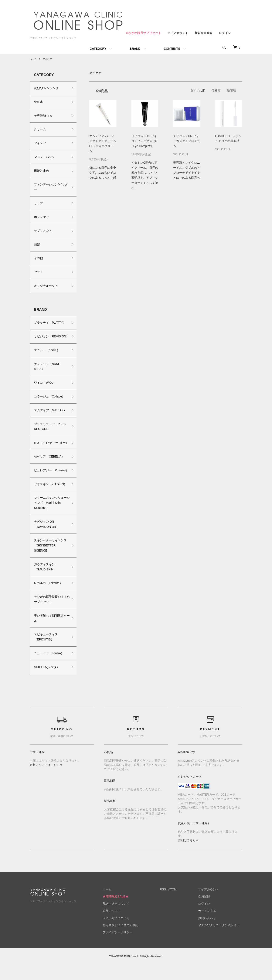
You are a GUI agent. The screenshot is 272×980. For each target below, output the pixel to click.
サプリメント (43, 231)
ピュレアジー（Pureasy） (43, 483)
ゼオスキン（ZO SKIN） (50, 499)
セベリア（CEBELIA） (49, 467)
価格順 (216, 90)
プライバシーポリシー (125, 948)
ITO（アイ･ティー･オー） (48, 450)
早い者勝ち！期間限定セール (50, 633)
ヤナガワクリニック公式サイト (221, 940)
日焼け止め (41, 171)
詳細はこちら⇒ (188, 855)
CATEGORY (98, 49)
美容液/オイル (43, 116)
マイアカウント (178, 33)
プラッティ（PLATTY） (50, 323)
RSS (168, 904)
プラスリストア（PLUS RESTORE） (50, 431)
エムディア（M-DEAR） (50, 415)
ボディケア (41, 217)
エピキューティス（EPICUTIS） (46, 652)
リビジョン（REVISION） (44, 339)
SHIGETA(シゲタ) (46, 682)
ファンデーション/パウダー (51, 187)
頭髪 (37, 244)
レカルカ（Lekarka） (48, 598)
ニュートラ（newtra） (49, 668)
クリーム (40, 129)
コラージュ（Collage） (49, 402)
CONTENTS (172, 49)
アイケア (48, 59)
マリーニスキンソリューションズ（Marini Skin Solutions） (50, 518)
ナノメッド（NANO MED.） (47, 371)
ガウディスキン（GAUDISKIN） (45, 582)
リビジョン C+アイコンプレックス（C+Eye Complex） (144, 141)
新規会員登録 (204, 33)
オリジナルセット (46, 286)
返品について (119, 926)
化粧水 (38, 102)
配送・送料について (123, 919)
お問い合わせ (210, 933)
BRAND (135, 49)
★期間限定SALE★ (123, 912)
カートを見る (210, 926)
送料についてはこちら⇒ (46, 780)
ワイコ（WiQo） (45, 388)
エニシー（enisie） (47, 355)
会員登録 (207, 912)
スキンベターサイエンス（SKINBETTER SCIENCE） (50, 561)
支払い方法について (123, 933)
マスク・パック (44, 157)
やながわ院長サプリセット (143, 33)
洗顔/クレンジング (46, 88)
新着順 (231, 90)
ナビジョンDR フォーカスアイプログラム (187, 141)
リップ (38, 203)
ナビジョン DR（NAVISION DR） (47, 539)
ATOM (177, 904)
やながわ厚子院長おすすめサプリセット (50, 615)
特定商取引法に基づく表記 (128, 940)
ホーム (34, 59)
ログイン (225, 33)
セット (38, 272)
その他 (38, 258)
